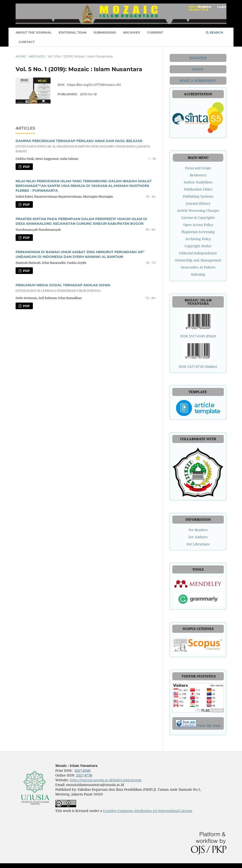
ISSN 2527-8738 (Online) (198, 367)
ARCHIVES (131, 32)
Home (21, 56)
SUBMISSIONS (105, 32)
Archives (37, 56)
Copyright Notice (198, 246)
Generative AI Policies (198, 267)
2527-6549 (82, 770)
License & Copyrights (198, 218)
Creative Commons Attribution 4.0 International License (148, 811)
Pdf (26, 167)
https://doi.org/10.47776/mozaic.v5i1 (94, 85)
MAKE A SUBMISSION (198, 80)
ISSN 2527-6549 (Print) (198, 336)
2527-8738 (84, 775)
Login (222, 7)
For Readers (198, 530)
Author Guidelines (198, 182)
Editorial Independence (198, 253)
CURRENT (155, 32)
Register (205, 7)
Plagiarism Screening (198, 232)
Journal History (198, 203)
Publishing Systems (198, 196)
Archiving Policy (198, 239)
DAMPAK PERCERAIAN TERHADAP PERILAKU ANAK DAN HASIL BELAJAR (86, 146)
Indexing (198, 274)
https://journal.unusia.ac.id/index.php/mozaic (106, 780)
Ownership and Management (198, 260)
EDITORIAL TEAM (73, 32)
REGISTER (198, 58)
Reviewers (198, 175)
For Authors (198, 537)
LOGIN (198, 69)
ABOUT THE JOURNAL (34, 32)
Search (215, 32)
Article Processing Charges (198, 210)
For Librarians (198, 544)
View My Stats (209, 726)
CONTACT (27, 42)
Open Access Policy (198, 225)
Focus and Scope (198, 168)
